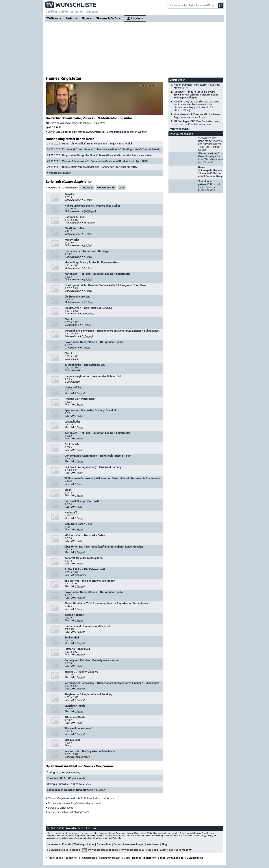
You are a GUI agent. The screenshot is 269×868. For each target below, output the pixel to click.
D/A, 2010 (68, 772)
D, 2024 (98, 790)
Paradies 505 (55, 778)
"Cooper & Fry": (196, 106)
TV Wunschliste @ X (132, 850)
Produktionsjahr (106, 188)
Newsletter (153, 844)
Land (122, 188)
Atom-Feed (167, 850)
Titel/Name (87, 188)
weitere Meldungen (60, 173)
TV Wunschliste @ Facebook (63, 850)
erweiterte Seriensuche (60, 808)
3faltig (51, 772)
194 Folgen (89, 211)
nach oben (54, 858)
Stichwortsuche (88, 858)
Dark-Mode (184, 850)
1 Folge (87, 245)
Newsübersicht (181, 129)
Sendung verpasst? (110, 858)
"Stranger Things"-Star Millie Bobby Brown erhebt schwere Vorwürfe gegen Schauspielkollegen (196, 95)
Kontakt (67, 844)
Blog (164, 844)
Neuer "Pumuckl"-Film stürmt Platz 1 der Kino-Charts (197, 86)
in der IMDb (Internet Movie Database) (81, 798)
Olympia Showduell (59, 784)
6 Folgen (88, 200)
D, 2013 (75, 778)
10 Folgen (80, 575)
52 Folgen (87, 336)
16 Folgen (89, 223)
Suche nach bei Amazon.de (74, 803)
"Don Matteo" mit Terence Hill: (197, 116)
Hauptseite (70, 858)
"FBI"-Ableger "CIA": (197, 123)
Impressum (53, 844)
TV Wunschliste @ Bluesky (103, 850)
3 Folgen (79, 632)
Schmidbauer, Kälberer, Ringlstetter (69, 790)
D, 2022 (81, 784)
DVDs (127, 858)
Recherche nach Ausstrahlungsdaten (69, 812)
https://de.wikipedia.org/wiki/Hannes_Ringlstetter (75, 123)
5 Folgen (86, 325)
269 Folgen (87, 314)
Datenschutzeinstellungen (129, 844)
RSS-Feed (152, 850)
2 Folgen (88, 234)
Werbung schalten (84, 844)
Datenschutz (104, 844)
